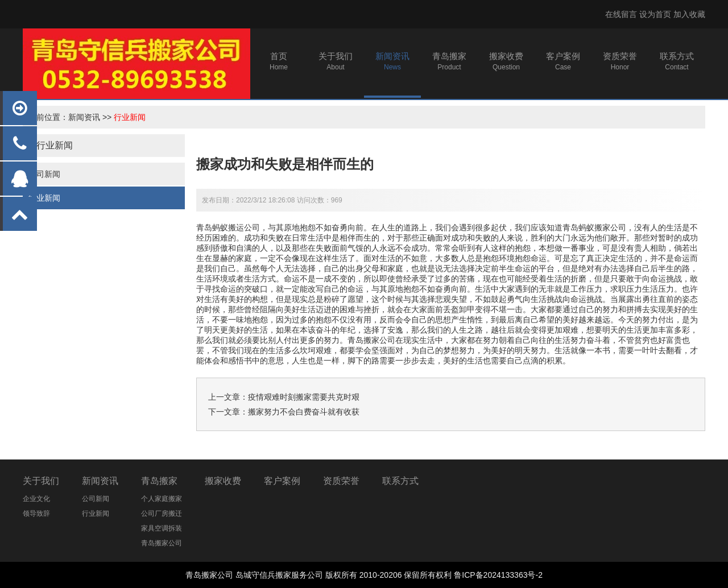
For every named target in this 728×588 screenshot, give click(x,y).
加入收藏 (689, 14)
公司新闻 (44, 174)
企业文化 (36, 499)
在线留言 (621, 14)
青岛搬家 (159, 481)
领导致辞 (36, 514)
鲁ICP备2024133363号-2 (498, 575)
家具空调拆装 (162, 528)
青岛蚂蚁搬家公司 (594, 227)
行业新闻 (130, 117)
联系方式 (400, 481)
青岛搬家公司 (371, 340)
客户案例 (282, 481)
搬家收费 (223, 481)
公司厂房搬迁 (162, 514)
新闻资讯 (84, 117)
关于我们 (41, 481)
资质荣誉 (341, 481)
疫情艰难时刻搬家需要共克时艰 (304, 397)
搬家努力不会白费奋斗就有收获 (304, 412)
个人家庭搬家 (162, 499)
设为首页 (655, 14)
